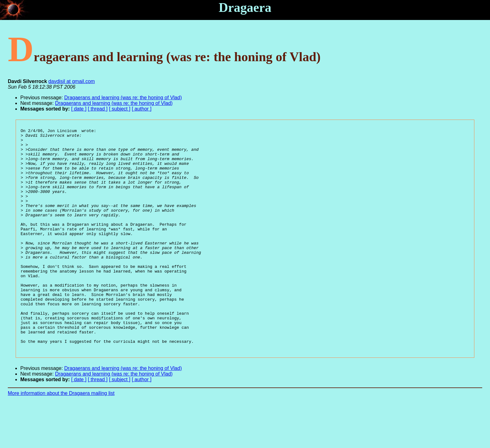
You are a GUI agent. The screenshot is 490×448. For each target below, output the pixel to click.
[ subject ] (120, 109)
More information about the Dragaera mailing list (61, 437)
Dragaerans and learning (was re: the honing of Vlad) (123, 98)
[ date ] (79, 109)
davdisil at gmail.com (72, 81)
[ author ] (142, 109)
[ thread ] (98, 109)
